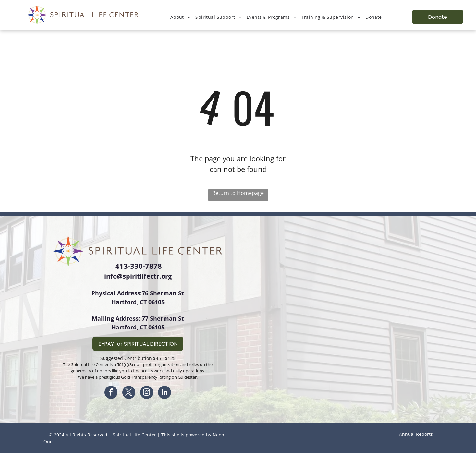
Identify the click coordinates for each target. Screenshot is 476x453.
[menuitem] (180, 17)
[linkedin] (165, 393)
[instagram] (147, 393)
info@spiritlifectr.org (138, 276)
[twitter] (129, 393)
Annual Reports (416, 434)
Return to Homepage (238, 193)
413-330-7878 (139, 266)
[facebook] (111, 393)
